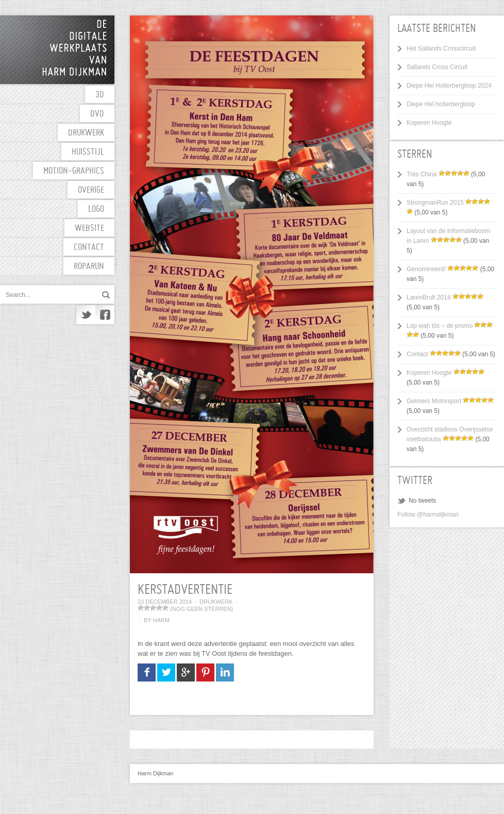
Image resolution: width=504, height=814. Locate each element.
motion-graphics (74, 171)
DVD (97, 114)
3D (100, 95)
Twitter (86, 315)
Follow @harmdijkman (428, 514)
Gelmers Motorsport (434, 401)
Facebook (105, 315)
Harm (161, 620)
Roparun (89, 267)
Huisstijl (88, 152)
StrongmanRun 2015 (435, 203)
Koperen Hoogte (429, 123)
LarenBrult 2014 (429, 297)
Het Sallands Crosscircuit (441, 48)
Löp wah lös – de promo (440, 326)
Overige (91, 190)
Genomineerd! (426, 269)
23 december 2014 (165, 602)
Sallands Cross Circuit (437, 67)
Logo (96, 210)
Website (89, 229)
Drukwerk (86, 133)
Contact (89, 248)
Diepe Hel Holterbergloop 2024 (449, 86)
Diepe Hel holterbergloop (441, 104)
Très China (422, 174)
